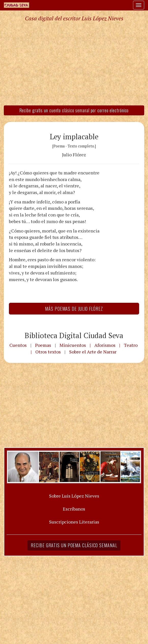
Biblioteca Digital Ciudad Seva (74, 335)
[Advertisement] (74, 63)
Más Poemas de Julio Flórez (74, 309)
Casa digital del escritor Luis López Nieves (74, 18)
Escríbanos (74, 509)
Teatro (131, 345)
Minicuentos (73, 345)
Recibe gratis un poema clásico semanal (74, 545)
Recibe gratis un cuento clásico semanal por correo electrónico (74, 110)
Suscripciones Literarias (74, 522)
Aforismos (105, 345)
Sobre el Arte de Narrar (93, 352)
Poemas (43, 345)
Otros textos (48, 352)
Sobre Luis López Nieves (74, 496)
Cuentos (18, 345)
